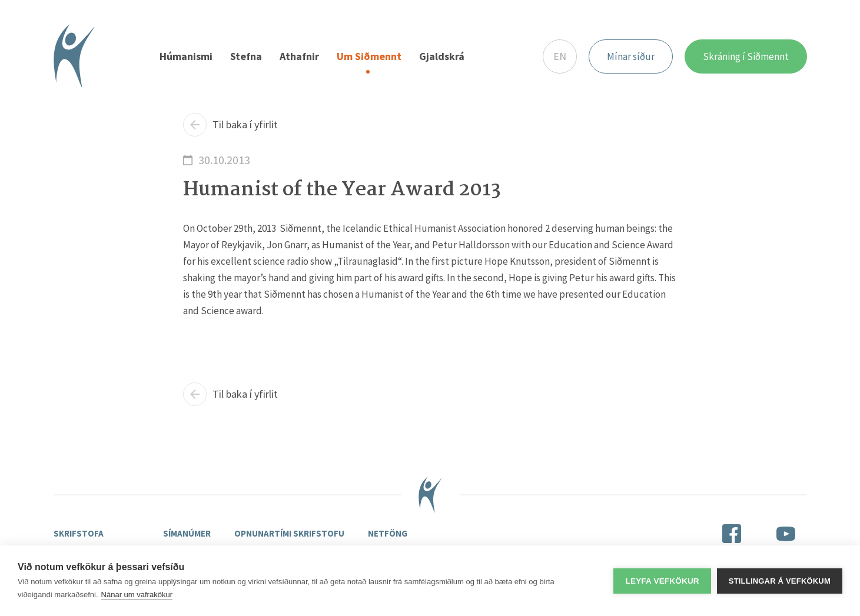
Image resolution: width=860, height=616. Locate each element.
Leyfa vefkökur (662, 581)
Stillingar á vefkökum (780, 581)
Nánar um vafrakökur (137, 595)
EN (560, 56)
